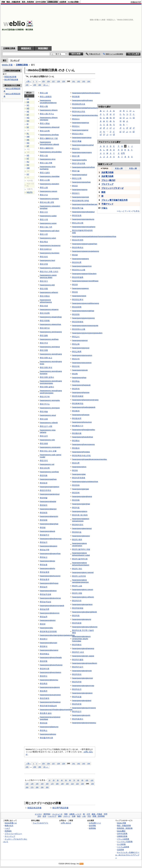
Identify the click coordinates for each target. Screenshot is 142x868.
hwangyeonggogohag (81, 182)
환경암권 (44, 483)
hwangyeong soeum (49, 191)
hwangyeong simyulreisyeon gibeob (49, 143)
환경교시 (76, 337)
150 (42, 784)
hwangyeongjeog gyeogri (83, 572)
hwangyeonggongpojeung (83, 219)
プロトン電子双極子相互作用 (114, 200)
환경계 (75, 292)
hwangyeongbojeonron (50, 613)
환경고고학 (77, 178)
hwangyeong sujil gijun (50, 231)
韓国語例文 (26, 48)
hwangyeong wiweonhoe (50, 324)
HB (28, 102)
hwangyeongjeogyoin (81, 715)
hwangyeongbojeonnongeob (52, 606)
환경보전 (44, 587)
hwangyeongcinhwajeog (50, 702)
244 (89, 81)
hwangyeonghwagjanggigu (83, 430)
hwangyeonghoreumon (82, 422)
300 (40, 85)
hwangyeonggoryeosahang (84, 227)
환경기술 (76, 171)
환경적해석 (77, 645)
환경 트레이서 (46, 249)
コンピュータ (57, 814)
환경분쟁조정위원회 (48, 631)
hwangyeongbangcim (49, 516)
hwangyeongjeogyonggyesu (84, 723)
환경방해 (44, 520)
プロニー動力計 (108, 180)
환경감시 (76, 126)
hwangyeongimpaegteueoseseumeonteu (89, 459)
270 (32, 787)
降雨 (103, 192)
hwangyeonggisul (80, 175)
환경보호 (44, 565)
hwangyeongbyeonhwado (51, 657)
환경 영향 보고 (46, 358)
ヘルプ (7, 828)
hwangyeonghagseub (81, 385)
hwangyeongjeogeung (82, 619)
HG (28, 118)
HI (28, 124)
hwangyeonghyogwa (81, 452)
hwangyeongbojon (48, 620)
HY (28, 174)
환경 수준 (44, 234)
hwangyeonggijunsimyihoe (83, 167)
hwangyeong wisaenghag (51, 317)
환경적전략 (77, 682)
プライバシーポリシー (13, 834)
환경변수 (44, 676)
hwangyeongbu (46, 628)
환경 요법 (44, 419)
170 (52, 784)
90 (82, 780)
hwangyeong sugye (48, 223)
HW (28, 168)
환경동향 (76, 97)
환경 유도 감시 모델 (48, 451)
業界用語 (47, 814)
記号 (123, 153)
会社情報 (92, 825)
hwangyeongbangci (48, 509)
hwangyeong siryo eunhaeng (48, 168)
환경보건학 (45, 550)
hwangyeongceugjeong (50, 687)
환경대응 (44, 723)
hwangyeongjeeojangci (82, 528)
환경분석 (44, 646)
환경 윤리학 (45, 468)
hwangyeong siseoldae (50, 176)
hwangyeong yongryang (50, 447)
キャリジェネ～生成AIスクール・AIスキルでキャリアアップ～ (127, 855)
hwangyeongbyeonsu (49, 680)
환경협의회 (77, 433)
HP (28, 146)
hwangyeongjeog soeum (83, 589)
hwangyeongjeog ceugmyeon (79, 544)
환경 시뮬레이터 (47, 148)
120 (27, 784)
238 (58, 81)
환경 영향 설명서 (47, 387)
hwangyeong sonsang (49, 199)
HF (28, 115)
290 (42, 787)
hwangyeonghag (79, 378)
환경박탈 (44, 498)
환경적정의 (77, 674)
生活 (44, 816)
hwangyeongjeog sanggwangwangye (80, 581)
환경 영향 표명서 (47, 377)
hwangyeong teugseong (50, 245)
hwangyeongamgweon (50, 487)
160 (47, 784)
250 (92, 784)
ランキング (15, 60)
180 (57, 784)
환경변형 (44, 661)
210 (72, 784)
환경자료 (76, 508)
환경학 (75, 374)
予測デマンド (107, 204)
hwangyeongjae (79, 474)
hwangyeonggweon (80, 288)
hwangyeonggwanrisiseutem (84, 274)
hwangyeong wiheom (49, 292)
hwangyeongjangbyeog (82, 496)
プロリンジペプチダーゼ (112, 188)
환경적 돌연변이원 (80, 559)
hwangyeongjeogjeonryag (83, 686)
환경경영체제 (78, 322)
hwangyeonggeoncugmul (83, 145)
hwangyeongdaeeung (49, 727)
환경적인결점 (78, 660)
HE (28, 112)
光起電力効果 (107, 176)
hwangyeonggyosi (80, 340)
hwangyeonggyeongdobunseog (86, 303)
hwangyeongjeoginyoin (82, 671)
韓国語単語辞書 (34, 808)
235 (43, 81)
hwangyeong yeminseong (51, 332)
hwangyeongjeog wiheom (83, 597)
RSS (82, 864)
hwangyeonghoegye (81, 415)
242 (79, 81)
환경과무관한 (78, 240)
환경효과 (76, 448)
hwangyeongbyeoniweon (51, 672)
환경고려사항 (78, 223)
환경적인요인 (78, 667)
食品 (79, 816)
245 (27, 85)
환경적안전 (77, 601)
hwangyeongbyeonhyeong (51, 665)
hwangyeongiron (79, 467)
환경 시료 (44, 156)
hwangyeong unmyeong (50, 268)
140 (37, 784)
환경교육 (76, 344)
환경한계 (76, 389)
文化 (39, 816)
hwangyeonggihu (79, 160)
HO (28, 143)
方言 (89, 816)
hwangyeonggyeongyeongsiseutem (87, 333)
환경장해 (76, 500)
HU (28, 162)
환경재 (75, 470)
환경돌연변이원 (46, 738)
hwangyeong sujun (48, 238)
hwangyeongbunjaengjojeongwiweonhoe (57, 635)
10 (49, 780)
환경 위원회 (45, 321)
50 (66, 780)
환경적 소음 (77, 586)
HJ (28, 127)
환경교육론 (77, 352)
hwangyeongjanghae (81, 504)
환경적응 (76, 616)
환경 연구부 (45, 397)
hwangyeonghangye (81, 392)
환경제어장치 (78, 525)
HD (28, 108)
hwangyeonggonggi (80, 197)
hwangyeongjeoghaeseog (83, 648)
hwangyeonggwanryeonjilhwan (85, 281)
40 (62, 780)
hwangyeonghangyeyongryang (85, 400)
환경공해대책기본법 (80, 201)
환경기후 (76, 156)
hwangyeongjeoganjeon (82, 604)
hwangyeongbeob (48, 531)
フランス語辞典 (123, 839)
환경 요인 (44, 436)
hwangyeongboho (48, 568)
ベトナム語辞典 (123, 847)
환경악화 (44, 475)
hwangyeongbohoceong (50, 576)
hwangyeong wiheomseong (46, 301)
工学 (88, 814)
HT (28, 159)
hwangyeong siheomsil (50, 127)
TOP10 (104, 168)
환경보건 (44, 542)
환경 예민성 (45, 328)
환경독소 (44, 730)
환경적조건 (77, 689)
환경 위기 (44, 281)
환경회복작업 (78, 403)
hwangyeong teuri (48, 260)
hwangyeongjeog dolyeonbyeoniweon (81, 564)
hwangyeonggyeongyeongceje (85, 325)
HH (28, 121)
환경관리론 (77, 262)
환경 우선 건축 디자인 (49, 272)
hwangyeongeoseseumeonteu (85, 115)
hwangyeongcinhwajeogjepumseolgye (56, 709)
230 (82, 784)
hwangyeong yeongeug (50, 347)
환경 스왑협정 (46, 97)
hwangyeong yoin (47, 440)
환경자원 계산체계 (80, 515)
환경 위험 (44, 289)
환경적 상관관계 (79, 576)
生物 (74, 816)
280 (37, 787)
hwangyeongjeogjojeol (82, 700)
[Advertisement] (91, 25)
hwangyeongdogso (48, 734)
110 (92, 780)
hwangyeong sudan (48, 216)
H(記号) (30, 192)
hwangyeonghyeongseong (83, 444)
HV (28, 165)
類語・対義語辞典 (13, 2)
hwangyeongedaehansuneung (85, 108)
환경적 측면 (77, 540)
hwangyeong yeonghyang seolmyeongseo (51, 392)
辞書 (3, 2)
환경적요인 (77, 711)
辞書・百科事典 (99, 816)
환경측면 (44, 691)
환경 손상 (44, 195)
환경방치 (44, 505)
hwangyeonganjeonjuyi (50, 494)
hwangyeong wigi (47, 285)
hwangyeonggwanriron (82, 266)
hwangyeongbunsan (49, 643)
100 (87, 780)
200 (67, 784)
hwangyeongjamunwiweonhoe (85, 481)
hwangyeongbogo (48, 561)
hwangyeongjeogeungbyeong (85, 627)
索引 (5, 60)
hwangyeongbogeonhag (50, 553)
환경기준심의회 (79, 163)
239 (64, 81)
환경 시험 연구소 (47, 114)
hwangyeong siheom (49, 110)
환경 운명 (44, 264)
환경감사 (76, 119)
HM (28, 137)
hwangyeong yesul (48, 415)
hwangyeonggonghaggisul (83, 212)
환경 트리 (44, 257)
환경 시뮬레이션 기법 (49, 138)
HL (28, 134)
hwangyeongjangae (80, 489)
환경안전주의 (46, 490)
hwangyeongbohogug (49, 583)
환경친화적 (45, 698)
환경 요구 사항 (46, 426)
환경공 (75, 186)
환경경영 (76, 314)
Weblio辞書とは (11, 823)
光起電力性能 (107, 172)
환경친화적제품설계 (48, 706)
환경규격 (76, 359)
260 (27, 787)
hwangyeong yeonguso (50, 408)
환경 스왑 (44, 93)
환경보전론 (45, 609)
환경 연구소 (45, 404)
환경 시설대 (45, 173)
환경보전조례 (46, 594)
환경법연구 (45, 535)
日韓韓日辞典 (53, 2)
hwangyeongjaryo (80, 511)
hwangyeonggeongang (82, 152)
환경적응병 (77, 623)
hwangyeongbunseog (49, 650)
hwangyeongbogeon (49, 546)
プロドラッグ (107, 184)
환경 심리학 (45, 131)
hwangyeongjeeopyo (81, 536)
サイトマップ (10, 836)
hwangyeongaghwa (48, 479)
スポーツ (67, 816)
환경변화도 (45, 654)
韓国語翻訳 (43, 48)
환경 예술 (44, 411)
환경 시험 (44, 106)
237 (53, 81)
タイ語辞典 (121, 844)
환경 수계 (44, 219)
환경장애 (76, 485)
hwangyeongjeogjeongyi (82, 678)
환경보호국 (45, 579)
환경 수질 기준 (46, 227)
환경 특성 (44, 242)
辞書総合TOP (136, 2)
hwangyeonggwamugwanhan (85, 244)
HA (28, 99)
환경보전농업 (46, 602)
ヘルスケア (52, 816)
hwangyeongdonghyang (82, 100)
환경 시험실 (45, 123)
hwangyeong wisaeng (49, 309)
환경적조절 (77, 697)
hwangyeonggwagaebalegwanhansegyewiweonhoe (94, 236)
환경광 (75, 255)
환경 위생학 (45, 313)
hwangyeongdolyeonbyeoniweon (86, 93)
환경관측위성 (78, 247)
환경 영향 (44, 350)
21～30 (133, 168)
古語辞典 (63, 2)
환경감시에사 (78, 134)
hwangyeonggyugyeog (82, 363)
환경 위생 (44, 306)
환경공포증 (77, 215)
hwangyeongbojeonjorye (50, 598)
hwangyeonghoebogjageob (84, 407)
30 (58, 780)
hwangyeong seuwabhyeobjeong (48, 101)
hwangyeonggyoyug (81, 348)
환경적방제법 (78, 608)
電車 (66, 814)
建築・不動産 (97, 814)
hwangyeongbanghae (49, 524)
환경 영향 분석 (46, 367)
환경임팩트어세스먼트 (81, 456)
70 (74, 780)
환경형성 (76, 441)
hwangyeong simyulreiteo (51, 152)
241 (74, 81)
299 (35, 85)
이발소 (104, 208)
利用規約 (8, 831)
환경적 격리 (77, 569)
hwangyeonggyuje (80, 370)
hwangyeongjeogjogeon (82, 693)
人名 (84, 816)
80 (78, 780)
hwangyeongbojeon (48, 591)
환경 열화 (44, 335)
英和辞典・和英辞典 (125, 828)
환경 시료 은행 (46, 163)
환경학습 (76, 381)
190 (62, 784)
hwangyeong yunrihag (49, 472)
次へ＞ (46, 85)
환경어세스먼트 (79, 111)
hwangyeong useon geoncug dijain (48, 276)
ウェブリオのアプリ (40, 823)
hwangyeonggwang (80, 259)
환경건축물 (77, 141)
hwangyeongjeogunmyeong (84, 708)
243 (84, 81)
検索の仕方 (9, 825)
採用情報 (92, 828)
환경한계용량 (78, 396)
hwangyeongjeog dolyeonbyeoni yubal (81, 554)
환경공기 (76, 193)
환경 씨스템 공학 (47, 202)
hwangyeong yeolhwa (49, 339)
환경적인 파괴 (78, 652)
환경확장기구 (78, 426)
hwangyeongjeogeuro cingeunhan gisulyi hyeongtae (81, 639)
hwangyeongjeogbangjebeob (84, 612)
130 (32, 784)
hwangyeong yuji (47, 464)
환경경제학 (77, 307)
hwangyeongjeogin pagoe (83, 656)
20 (54, 780)
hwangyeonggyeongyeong (83, 318)
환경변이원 (45, 669)
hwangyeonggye (79, 296)
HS (28, 155)
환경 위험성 (45, 296)
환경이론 (76, 463)
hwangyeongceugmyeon (50, 695)
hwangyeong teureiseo (50, 253)
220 (77, 784)
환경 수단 (44, 212)
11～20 (119, 168)
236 (48, 81)
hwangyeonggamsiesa (82, 137)
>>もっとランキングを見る (128, 211)
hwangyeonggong (80, 190)
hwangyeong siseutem (50, 184)
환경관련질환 (78, 277)
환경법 (43, 527)
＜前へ (28, 81)
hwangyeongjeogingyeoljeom (85, 663)
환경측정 (44, 684)
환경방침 (44, 513)
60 (70, 780)
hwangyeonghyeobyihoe (82, 437)
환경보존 (44, 617)
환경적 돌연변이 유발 (81, 549)
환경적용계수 (78, 719)
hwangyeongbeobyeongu (51, 539)
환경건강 (76, 149)
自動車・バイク (75, 814)
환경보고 (44, 557)
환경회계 (76, 411)
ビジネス (38, 814)
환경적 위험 (77, 593)
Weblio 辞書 (7, 65)
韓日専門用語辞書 (60, 808)
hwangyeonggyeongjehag (83, 311)
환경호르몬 (77, 418)
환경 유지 (44, 461)
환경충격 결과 (46, 713)
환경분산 (44, 639)
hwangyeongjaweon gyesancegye (81, 520)
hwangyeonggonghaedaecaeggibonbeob (90, 204)
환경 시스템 (45, 180)
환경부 (43, 624)
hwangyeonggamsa (80, 123)
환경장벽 (76, 493)
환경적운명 (77, 704)
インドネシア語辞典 (125, 842)
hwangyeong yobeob (49, 423)
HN (28, 140)
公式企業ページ (95, 823)
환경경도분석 (78, 299)
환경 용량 (44, 443)
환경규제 (76, 366)
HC (28, 105)
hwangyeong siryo (48, 159)
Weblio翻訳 (121, 831)
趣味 (60, 816)
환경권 (75, 285)
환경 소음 (44, 187)
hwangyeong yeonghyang (51, 354)
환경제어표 (77, 532)
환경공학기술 (78, 208)
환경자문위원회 (79, 478)
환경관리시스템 (79, 270)
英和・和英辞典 (28, 2)
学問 (106, 814)
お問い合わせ (66, 823)
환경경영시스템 (79, 329)
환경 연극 (44, 343)
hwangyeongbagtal (48, 501)
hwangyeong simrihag (49, 135)
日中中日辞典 (41, 2)
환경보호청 (45, 572)
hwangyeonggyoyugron (82, 355)
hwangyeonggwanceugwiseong (86, 251)
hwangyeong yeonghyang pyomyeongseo (51, 382)
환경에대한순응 (79, 104)
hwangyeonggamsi (80, 130)
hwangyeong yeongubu (50, 400)
